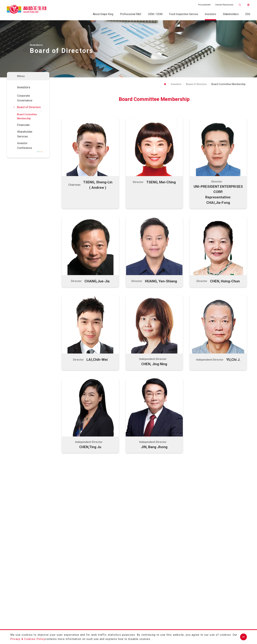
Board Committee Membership (27, 116)
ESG (248, 14)
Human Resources (224, 5)
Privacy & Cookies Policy (28, 639)
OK (243, 637)
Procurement (204, 5)
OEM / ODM (155, 14)
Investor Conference (25, 145)
